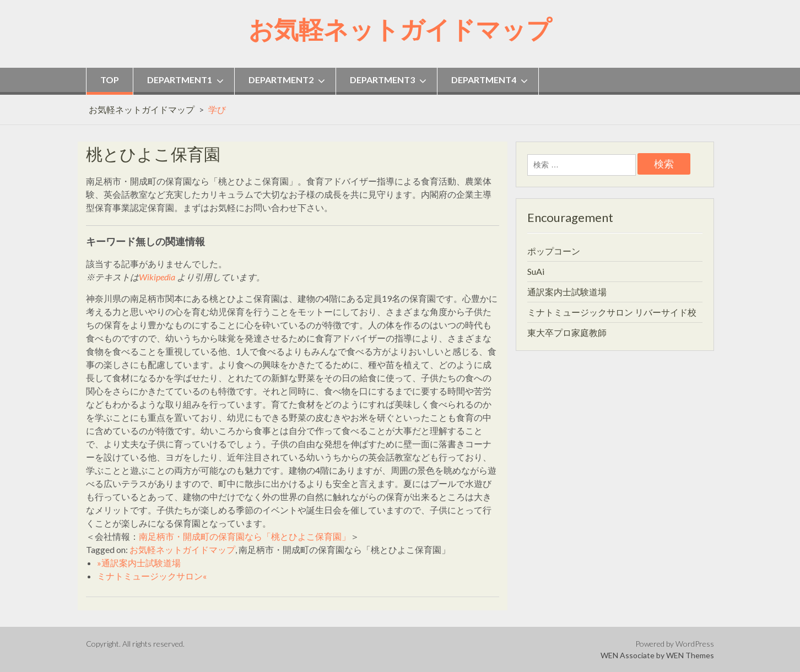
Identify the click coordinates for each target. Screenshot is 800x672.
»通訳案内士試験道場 (139, 563)
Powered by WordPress (675, 644)
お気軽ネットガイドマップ (400, 29)
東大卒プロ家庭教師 (567, 332)
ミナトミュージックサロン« (152, 576)
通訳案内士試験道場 (567, 292)
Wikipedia (157, 277)
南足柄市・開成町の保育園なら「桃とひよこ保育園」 (245, 536)
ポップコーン (554, 251)
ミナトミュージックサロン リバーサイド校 (612, 312)
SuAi (536, 271)
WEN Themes (690, 655)
